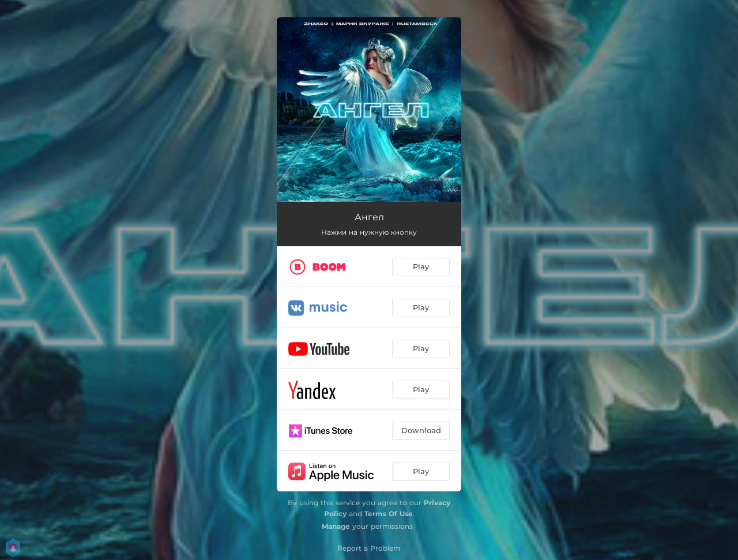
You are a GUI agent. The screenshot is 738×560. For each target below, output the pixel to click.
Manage (336, 526)
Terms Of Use (389, 514)
